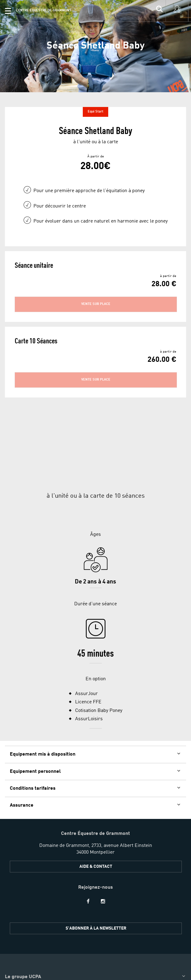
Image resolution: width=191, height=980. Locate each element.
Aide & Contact (96, 813)
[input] (159, 11)
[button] (8, 11)
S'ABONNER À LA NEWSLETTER (96, 875)
